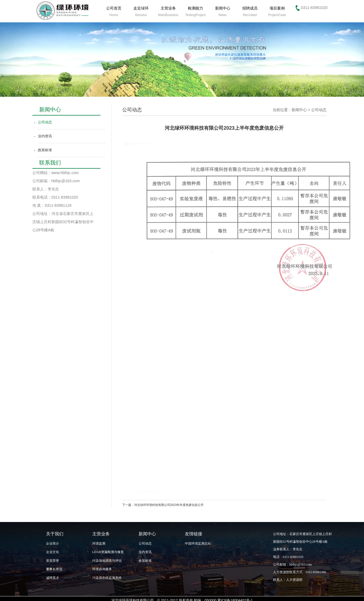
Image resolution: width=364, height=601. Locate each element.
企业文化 (53, 552)
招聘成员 (250, 12)
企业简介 (53, 544)
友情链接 (194, 534)
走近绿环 (141, 12)
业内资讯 (45, 136)
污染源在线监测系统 (107, 578)
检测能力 (195, 12)
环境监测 (99, 544)
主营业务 (168, 12)
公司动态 (45, 122)
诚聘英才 (53, 578)
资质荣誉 (53, 561)
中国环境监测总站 (198, 544)
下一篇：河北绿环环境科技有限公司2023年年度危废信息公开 (163, 505)
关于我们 (55, 534)
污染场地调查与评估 (107, 561)
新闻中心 (223, 12)
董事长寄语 (54, 569)
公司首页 (114, 12)
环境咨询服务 (102, 569)
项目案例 (277, 12)
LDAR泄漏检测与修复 (108, 552)
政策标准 (45, 150)
